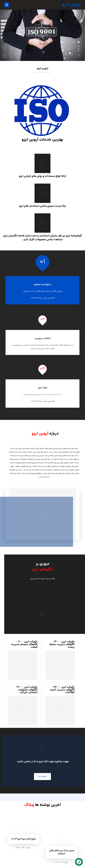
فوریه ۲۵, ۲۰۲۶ (23, 848)
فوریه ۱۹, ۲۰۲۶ (61, 863)
